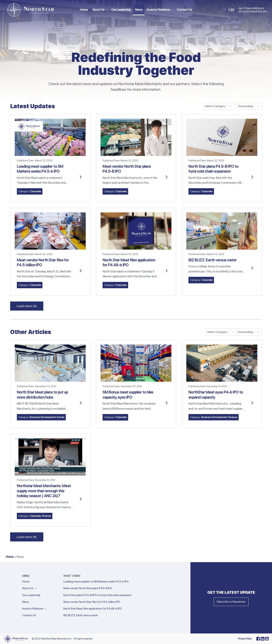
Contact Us (184, 10)
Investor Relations (158, 10)
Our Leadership (121, 10)
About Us (98, 10)
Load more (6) (27, 306)
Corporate (35, 191)
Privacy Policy (245, 639)
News (139, 10)
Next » (81, 620)
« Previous (68, 620)
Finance (233, 417)
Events (61, 417)
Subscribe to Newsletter (231, 602)
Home (84, 10)
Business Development (43, 417)
